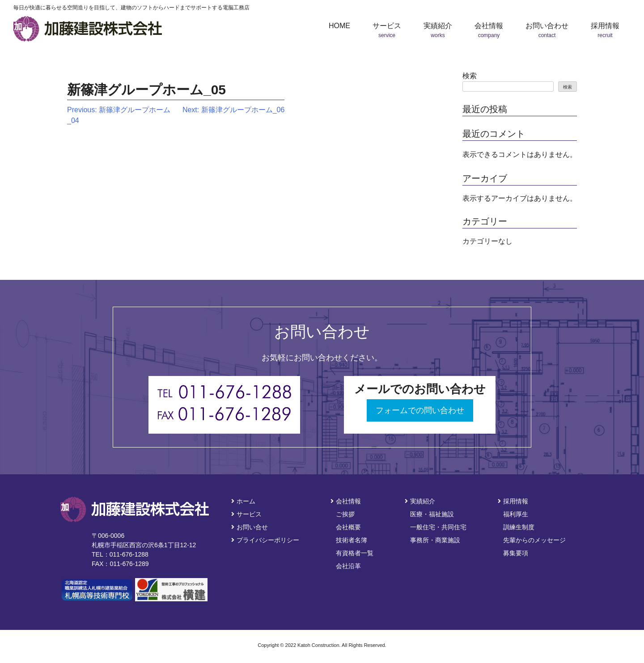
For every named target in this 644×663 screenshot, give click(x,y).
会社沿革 (348, 566)
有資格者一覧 (355, 553)
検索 (470, 76)
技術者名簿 (352, 540)
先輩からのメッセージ (534, 540)
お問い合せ (250, 527)
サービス (246, 514)
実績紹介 (420, 501)
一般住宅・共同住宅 (438, 527)
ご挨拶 (345, 514)
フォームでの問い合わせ (420, 410)
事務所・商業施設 (435, 540)
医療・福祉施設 (432, 514)
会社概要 (348, 527)
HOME (339, 26)
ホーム (243, 501)
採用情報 (513, 501)
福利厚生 (516, 514)
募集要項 (516, 553)
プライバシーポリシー (265, 540)
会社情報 (346, 501)
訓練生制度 (519, 527)
